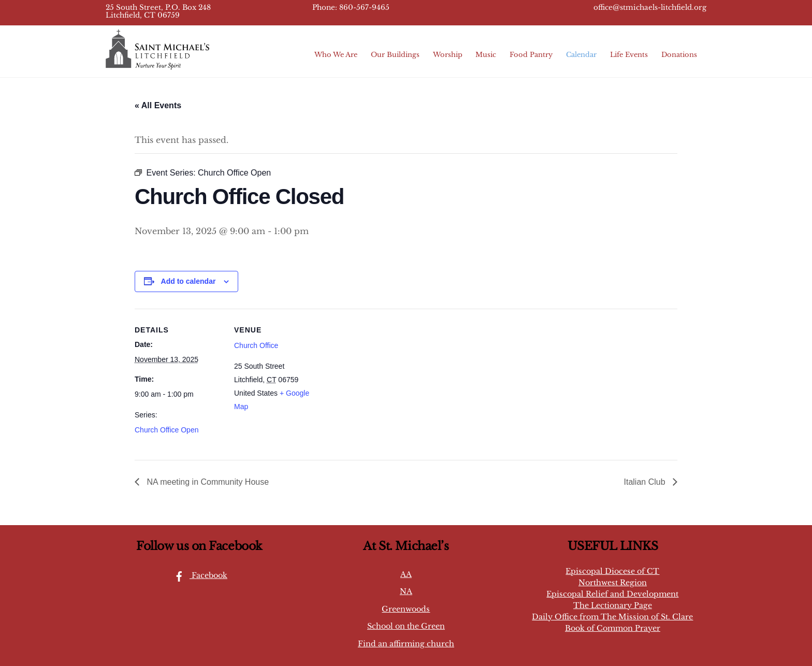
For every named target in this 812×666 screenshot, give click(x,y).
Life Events (629, 55)
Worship (448, 55)
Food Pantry (531, 55)
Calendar (581, 55)
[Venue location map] (388, 380)
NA (406, 591)
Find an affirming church (406, 644)
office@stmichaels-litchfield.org (650, 8)
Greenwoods (406, 609)
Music (486, 55)
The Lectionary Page (613, 605)
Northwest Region (613, 583)
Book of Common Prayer (613, 628)
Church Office (256, 345)
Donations (679, 55)
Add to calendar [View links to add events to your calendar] (189, 281)
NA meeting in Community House (207, 482)
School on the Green (406, 626)
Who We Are (336, 55)
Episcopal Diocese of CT (612, 571)
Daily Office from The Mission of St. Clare (612, 617)
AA (406, 574)
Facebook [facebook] (198, 575)
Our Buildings (395, 55)
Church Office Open (166, 430)
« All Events (158, 105)
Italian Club (646, 482)
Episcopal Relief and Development (612, 594)
